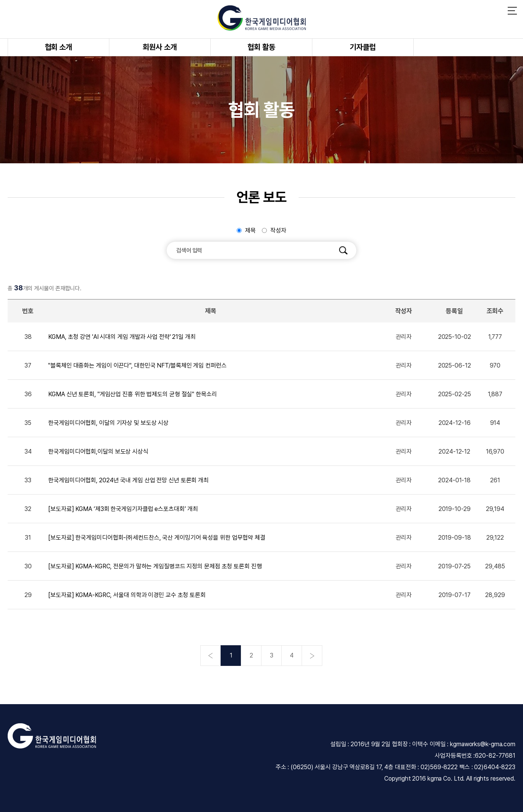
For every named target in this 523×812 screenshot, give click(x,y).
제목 (250, 230)
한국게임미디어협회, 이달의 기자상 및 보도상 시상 (108, 423)
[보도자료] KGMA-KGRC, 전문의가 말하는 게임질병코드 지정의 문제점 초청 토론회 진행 (155, 566)
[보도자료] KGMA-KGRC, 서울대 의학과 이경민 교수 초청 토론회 (127, 595)
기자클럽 (363, 47)
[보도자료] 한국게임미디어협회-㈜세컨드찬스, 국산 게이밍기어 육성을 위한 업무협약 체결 (157, 538)
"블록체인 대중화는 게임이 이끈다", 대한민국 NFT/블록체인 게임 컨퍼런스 (137, 365)
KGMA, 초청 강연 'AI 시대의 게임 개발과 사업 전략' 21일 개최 (122, 337)
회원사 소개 (160, 47)
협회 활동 (261, 47)
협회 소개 (58, 47)
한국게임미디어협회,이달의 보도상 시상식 (98, 452)
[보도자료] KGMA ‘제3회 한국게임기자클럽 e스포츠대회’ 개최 (123, 509)
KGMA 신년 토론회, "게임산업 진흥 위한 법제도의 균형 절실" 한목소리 (132, 394)
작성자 (278, 230)
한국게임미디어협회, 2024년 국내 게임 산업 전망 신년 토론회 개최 (128, 480)
